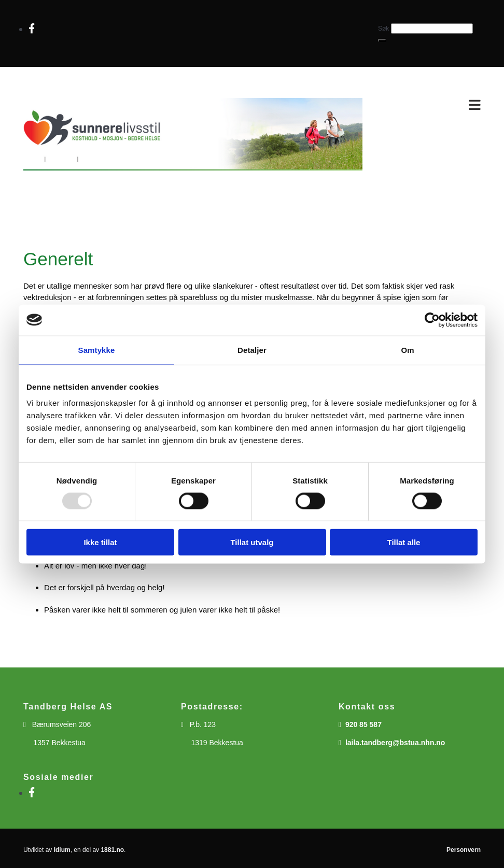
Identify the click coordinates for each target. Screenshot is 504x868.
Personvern (464, 850)
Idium (62, 850)
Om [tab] (407, 350)
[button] (382, 40)
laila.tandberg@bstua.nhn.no (395, 743)
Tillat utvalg (252, 542)
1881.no (112, 850)
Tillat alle (404, 542)
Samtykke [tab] (97, 350)
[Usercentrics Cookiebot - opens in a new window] (432, 320)
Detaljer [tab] (252, 350)
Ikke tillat (100, 542)
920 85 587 (363, 724)
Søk (383, 29)
